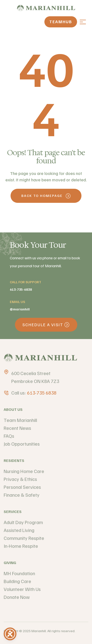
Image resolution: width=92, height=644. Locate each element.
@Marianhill (20, 309)
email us (17, 302)
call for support (26, 282)
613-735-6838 (21, 289)
